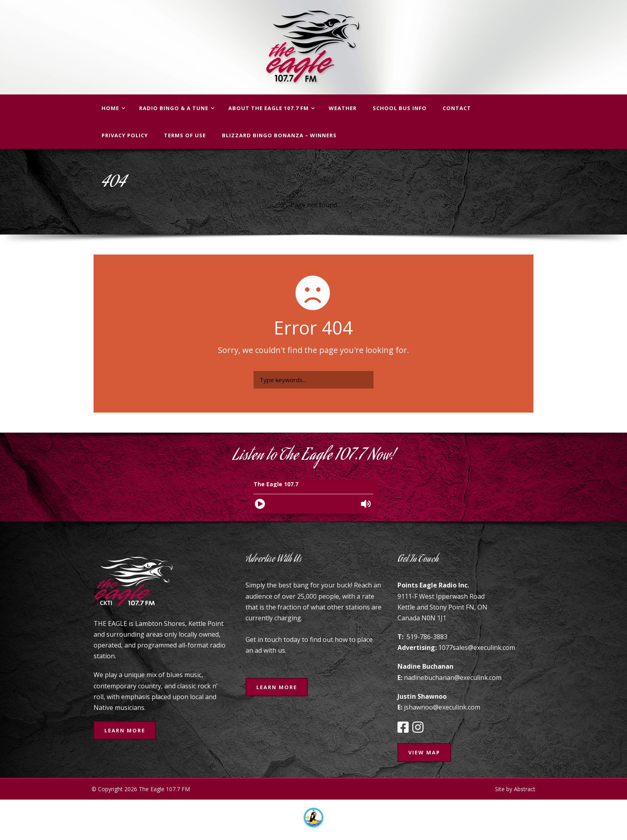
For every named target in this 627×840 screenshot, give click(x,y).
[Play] (260, 504)
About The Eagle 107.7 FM (269, 108)
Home (110, 108)
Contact (457, 108)
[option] (313, 818)
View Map (424, 752)
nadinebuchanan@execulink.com (453, 678)
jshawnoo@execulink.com (442, 707)
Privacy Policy (125, 135)
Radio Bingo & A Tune (174, 108)
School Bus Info (400, 108)
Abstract (525, 789)
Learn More (125, 730)
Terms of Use (185, 135)
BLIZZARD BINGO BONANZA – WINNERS (279, 135)
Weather (343, 108)
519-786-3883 (427, 637)
